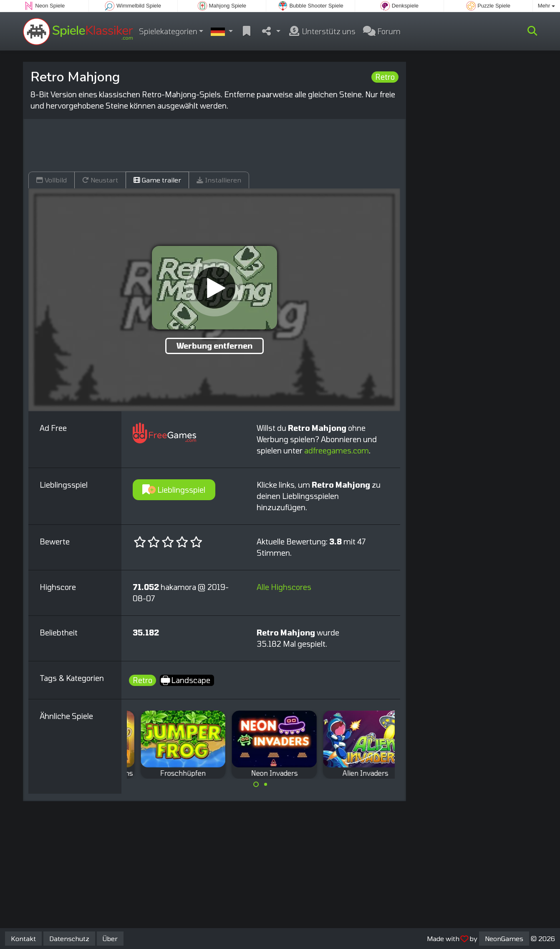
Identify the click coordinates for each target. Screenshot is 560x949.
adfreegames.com (337, 450)
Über (110, 938)
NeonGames (504, 938)
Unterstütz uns (322, 31)
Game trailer (157, 180)
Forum (382, 31)
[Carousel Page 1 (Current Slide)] (256, 785)
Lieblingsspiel (174, 490)
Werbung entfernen (214, 346)
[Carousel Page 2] (265, 785)
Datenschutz (69, 938)
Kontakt (23, 938)
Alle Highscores (284, 587)
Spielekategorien (168, 31)
